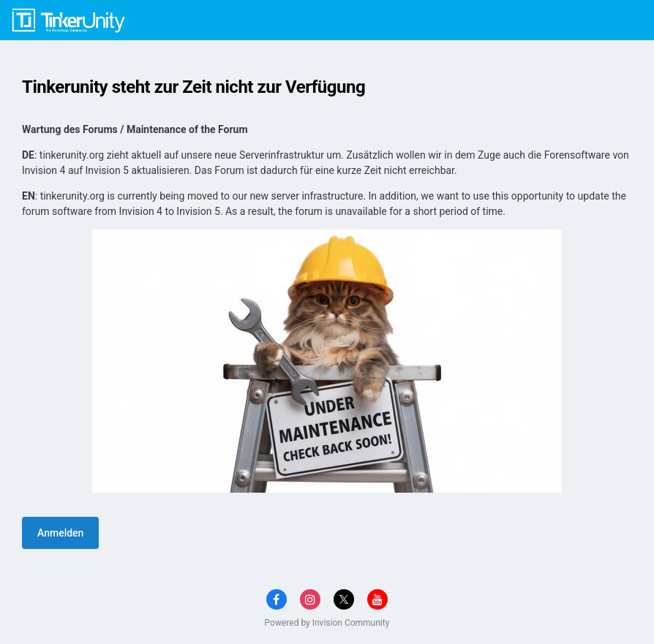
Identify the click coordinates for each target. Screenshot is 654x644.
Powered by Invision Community (327, 623)
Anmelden (60, 533)
